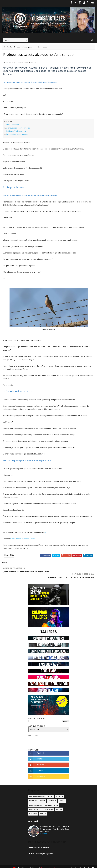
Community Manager (37, 794)
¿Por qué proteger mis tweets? (18, 128)
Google (42, 798)
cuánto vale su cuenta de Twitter (23, 539)
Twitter (10, 47)
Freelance (33, 798)
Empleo (50, 794)
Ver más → (45, 831)
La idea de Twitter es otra (16, 131)
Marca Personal (35, 802)
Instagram (52, 798)
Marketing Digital (51, 802)
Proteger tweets (13, 125)
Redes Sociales (35, 806)
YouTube (43, 811)
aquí (47, 533)
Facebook (59, 794)
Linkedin (62, 798)
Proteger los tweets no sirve (17, 135)
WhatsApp (33, 811)
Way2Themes (23, 865)
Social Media (48, 806)
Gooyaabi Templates (49, 865)
